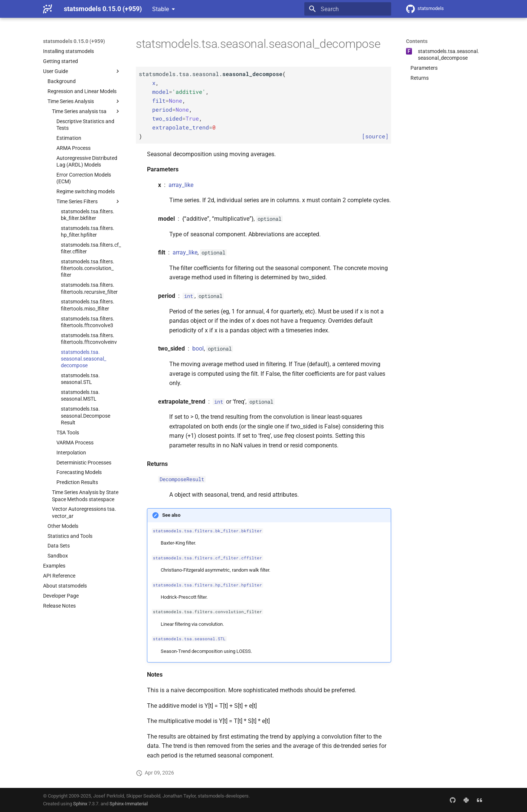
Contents (417, 41)
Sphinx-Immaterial (129, 804)
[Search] (348, 9)
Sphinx (80, 804)
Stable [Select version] (161, 9)
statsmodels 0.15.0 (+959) (74, 41)
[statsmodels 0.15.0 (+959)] (48, 9)
